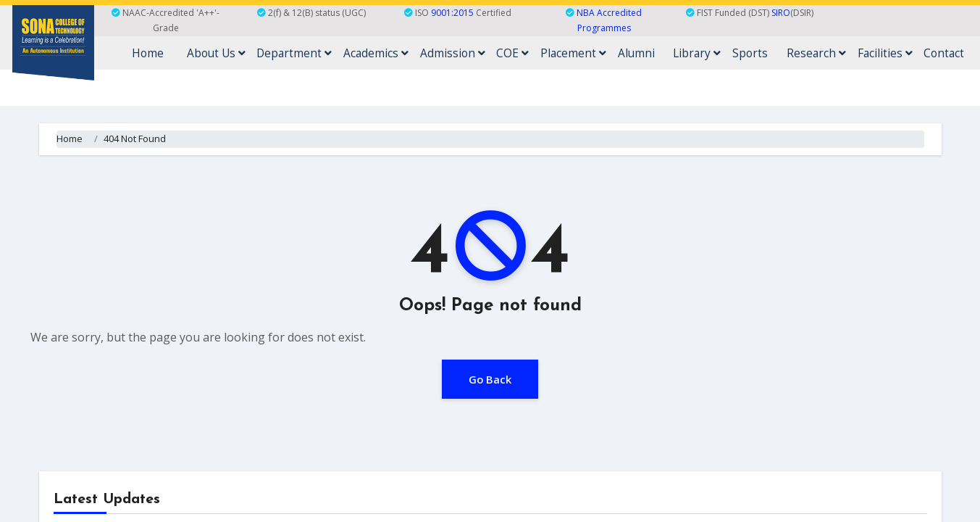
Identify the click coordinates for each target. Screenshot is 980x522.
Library (732, 53)
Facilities (897, 53)
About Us (304, 53)
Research (836, 53)
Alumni (679, 53)
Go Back (490, 378)
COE (571, 53)
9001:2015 (452, 13)
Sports (778, 53)
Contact (949, 53)
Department (376, 53)
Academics (450, 53)
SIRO (781, 13)
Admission (519, 53)
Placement (624, 53)
